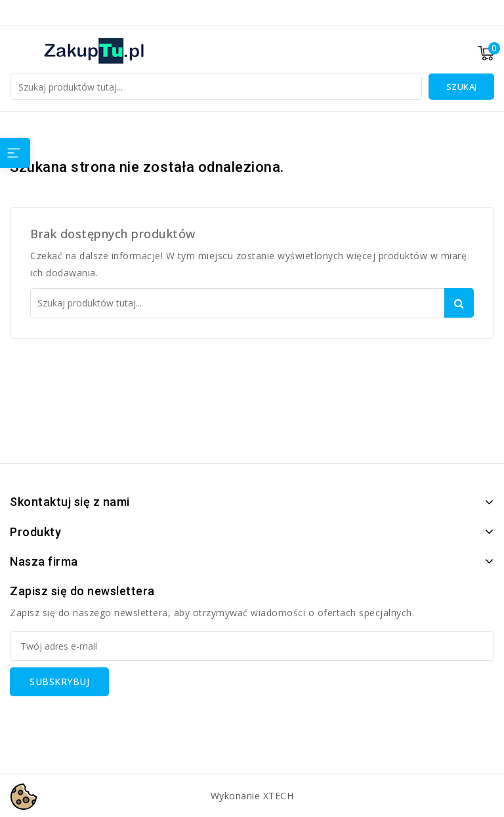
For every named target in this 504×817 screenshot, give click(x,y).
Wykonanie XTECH (252, 796)
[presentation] (110, 722)
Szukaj (462, 87)
